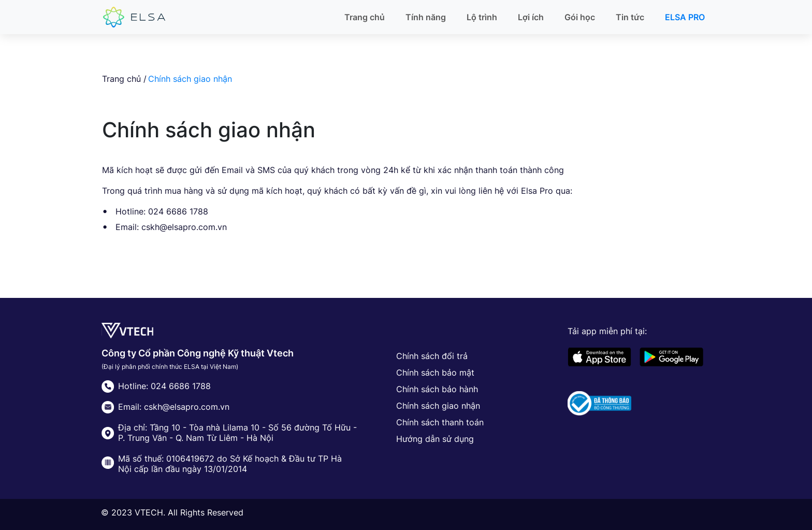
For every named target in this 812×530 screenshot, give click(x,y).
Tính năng (426, 17)
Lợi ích (531, 17)
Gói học (580, 17)
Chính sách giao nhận (438, 406)
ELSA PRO (685, 17)
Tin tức (630, 17)
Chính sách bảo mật (435, 373)
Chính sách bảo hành (437, 389)
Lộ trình (482, 17)
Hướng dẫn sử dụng (435, 439)
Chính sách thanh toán (440, 422)
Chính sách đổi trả (432, 356)
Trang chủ (365, 17)
